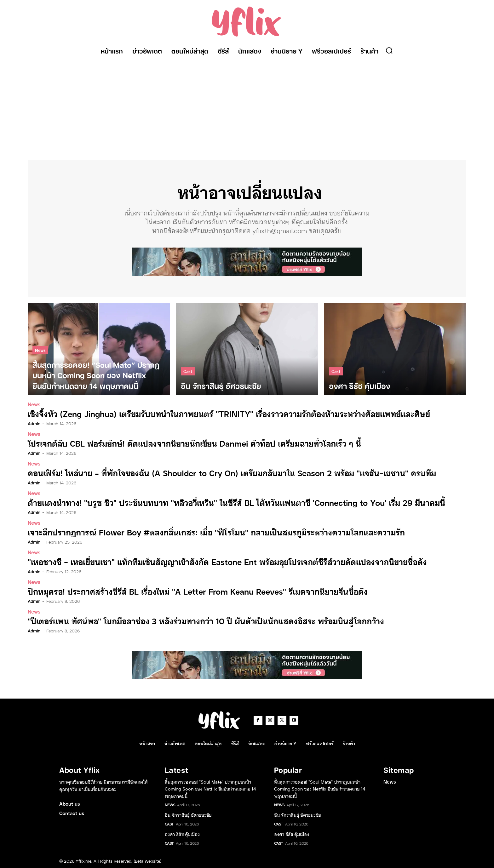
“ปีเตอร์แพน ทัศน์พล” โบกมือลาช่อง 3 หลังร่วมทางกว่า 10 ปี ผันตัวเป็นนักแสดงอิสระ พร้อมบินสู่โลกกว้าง (198, 619)
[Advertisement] (247, 106)
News (40, 351)
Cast (188, 372)
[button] (389, 50)
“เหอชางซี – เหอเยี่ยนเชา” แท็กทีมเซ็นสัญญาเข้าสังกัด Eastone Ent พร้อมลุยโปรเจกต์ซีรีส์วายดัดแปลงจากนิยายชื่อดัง (218, 560)
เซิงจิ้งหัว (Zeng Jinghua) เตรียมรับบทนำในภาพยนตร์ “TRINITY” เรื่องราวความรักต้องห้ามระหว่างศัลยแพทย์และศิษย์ (220, 414)
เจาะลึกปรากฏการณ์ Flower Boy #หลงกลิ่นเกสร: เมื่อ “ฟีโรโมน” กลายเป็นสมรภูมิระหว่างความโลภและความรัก (208, 531)
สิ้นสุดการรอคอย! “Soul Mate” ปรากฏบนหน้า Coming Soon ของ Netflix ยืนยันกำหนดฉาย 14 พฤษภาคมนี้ (210, 787)
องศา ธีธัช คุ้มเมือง (182, 832)
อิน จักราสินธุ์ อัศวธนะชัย (188, 813)
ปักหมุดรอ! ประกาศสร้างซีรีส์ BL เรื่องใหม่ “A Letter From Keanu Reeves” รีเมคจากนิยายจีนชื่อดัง (190, 590)
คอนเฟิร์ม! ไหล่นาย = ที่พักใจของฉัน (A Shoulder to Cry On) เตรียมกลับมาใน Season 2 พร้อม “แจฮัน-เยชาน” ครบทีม (222, 473)
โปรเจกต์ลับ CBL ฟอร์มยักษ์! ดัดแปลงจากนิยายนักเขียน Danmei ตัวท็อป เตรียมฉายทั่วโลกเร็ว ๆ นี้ (187, 443)
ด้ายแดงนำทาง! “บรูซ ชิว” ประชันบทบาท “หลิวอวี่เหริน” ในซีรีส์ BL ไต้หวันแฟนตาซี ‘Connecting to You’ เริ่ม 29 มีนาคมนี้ (226, 502)
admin (34, 424)
